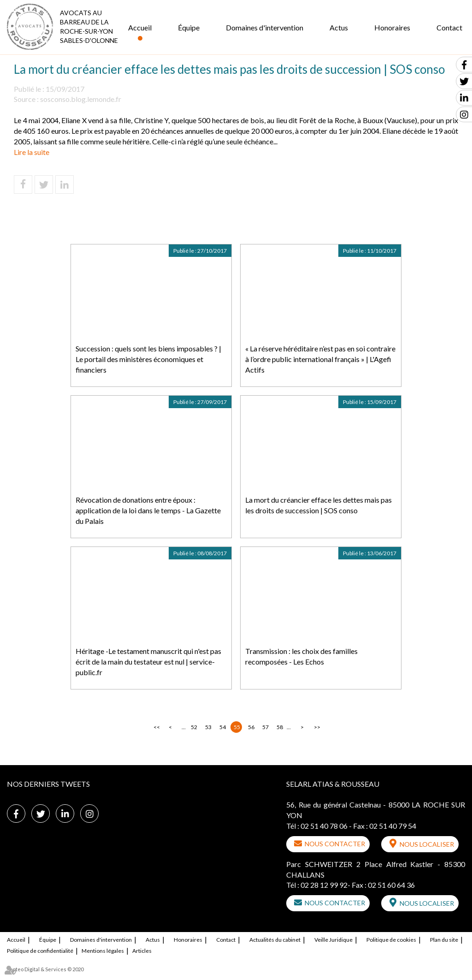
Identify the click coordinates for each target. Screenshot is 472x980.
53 (208, 727)
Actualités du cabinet (275, 940)
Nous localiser (427, 844)
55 (237, 727)
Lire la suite (32, 152)
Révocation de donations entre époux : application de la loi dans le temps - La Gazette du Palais (148, 510)
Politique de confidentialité (40, 951)
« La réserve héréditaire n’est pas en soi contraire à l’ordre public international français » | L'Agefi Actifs (320, 359)
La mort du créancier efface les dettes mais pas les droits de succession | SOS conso (319, 505)
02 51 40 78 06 (324, 826)
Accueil (140, 27)
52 (194, 727)
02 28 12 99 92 (324, 885)
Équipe (189, 27)
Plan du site (444, 940)
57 (265, 727)
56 (251, 727)
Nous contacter (335, 844)
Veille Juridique (333, 940)
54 (223, 727)
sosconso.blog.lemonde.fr (81, 99)
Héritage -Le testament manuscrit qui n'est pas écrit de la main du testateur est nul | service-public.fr (148, 662)
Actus (339, 27)
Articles (142, 951)
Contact (449, 27)
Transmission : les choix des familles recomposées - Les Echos (301, 656)
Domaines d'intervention (265, 27)
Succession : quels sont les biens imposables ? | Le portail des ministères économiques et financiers (148, 359)
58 (280, 727)
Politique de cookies (391, 940)
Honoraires (392, 27)
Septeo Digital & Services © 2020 (45, 969)
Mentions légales (103, 951)
